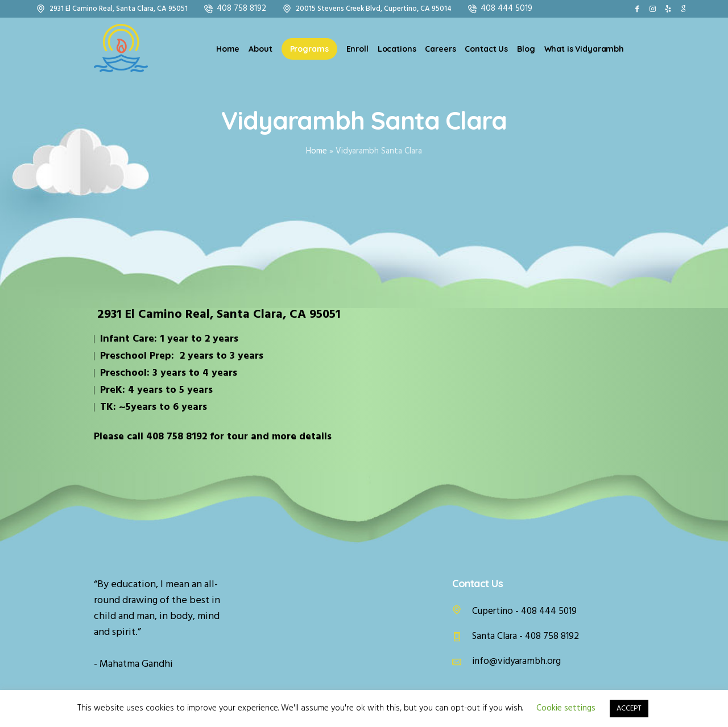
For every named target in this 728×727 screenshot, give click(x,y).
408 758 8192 (241, 9)
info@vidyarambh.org (516, 661)
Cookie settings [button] (566, 708)
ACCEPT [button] (629, 709)
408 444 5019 (506, 9)
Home (317, 151)
